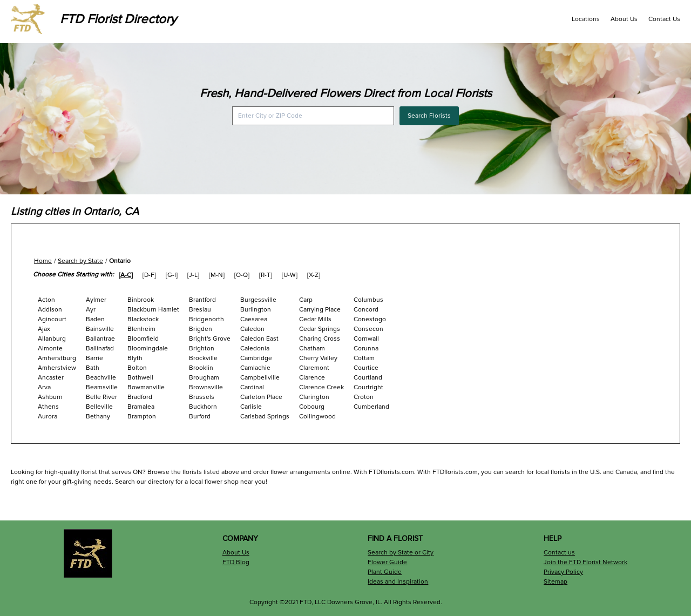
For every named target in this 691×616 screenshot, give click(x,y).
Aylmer (96, 300)
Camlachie (255, 368)
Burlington (256, 310)
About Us (624, 19)
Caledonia (255, 348)
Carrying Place (320, 310)
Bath (93, 368)
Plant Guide (385, 572)
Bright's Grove (210, 339)
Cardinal (252, 387)
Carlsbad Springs (265, 417)
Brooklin (201, 368)
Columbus (368, 300)
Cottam (364, 358)
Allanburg (52, 339)
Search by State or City (401, 553)
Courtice (366, 368)
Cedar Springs (320, 329)
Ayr (91, 310)
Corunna (366, 348)
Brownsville (206, 387)
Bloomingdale (148, 348)
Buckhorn (203, 407)
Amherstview (57, 368)
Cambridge (256, 358)
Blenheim (141, 329)
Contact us (559, 553)
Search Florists (429, 116)
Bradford (140, 397)
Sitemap (555, 582)
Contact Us (664, 19)
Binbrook (141, 300)
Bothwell (140, 378)
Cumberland (371, 407)
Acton (46, 300)
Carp (306, 300)
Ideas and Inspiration (398, 582)
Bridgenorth (206, 319)
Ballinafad (100, 348)
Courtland (368, 378)
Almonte (50, 348)
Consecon (368, 329)
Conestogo (370, 319)
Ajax (44, 329)
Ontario (120, 261)
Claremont (314, 368)
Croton (364, 397)
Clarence (312, 378)
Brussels (202, 397)
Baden (95, 319)
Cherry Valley (318, 358)
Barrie (94, 358)
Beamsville (102, 387)
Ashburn (50, 397)
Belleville (99, 407)
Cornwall (366, 339)
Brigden (201, 329)
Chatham (312, 348)
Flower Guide (387, 562)
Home (43, 261)
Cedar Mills (315, 319)
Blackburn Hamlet (153, 310)
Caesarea (254, 319)
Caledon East (259, 339)
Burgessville (258, 300)
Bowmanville (146, 387)
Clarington (314, 397)
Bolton (137, 368)
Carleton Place (261, 397)
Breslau (200, 310)
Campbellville (260, 378)
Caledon (252, 329)
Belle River (101, 397)
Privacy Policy (563, 572)
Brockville (203, 358)
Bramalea (141, 407)
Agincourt (52, 319)
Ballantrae (100, 339)
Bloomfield (143, 339)
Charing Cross (320, 339)
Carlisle (251, 407)
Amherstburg (57, 358)
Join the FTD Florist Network (585, 562)
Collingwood (317, 417)
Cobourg (312, 407)
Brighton (202, 348)
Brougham (204, 378)
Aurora (48, 417)
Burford (200, 417)
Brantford (202, 300)
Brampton (142, 417)
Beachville (101, 378)
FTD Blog (236, 562)
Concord (366, 310)
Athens (48, 407)
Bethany (98, 417)
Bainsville (100, 329)
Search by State (80, 261)
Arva (44, 387)
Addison (50, 310)
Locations (586, 19)
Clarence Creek (321, 387)
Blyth (135, 358)
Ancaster (51, 378)
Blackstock (143, 319)
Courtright (368, 387)
